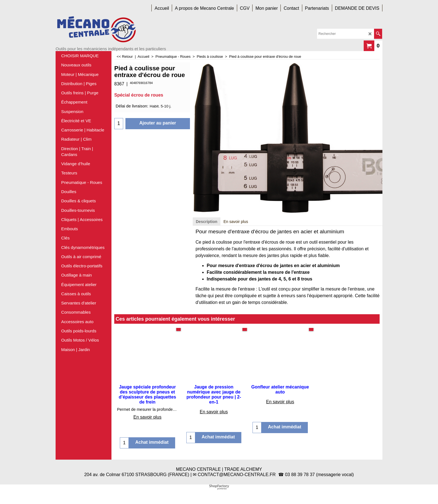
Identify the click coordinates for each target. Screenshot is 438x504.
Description (207, 222)
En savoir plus (236, 222)
